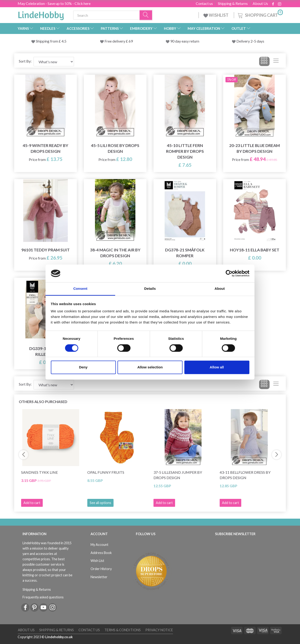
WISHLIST (216, 15)
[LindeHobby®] (41, 14)
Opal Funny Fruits (106, 472)
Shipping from (47, 41)
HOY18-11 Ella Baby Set (255, 250)
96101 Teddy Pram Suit (46, 250)
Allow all (217, 367)
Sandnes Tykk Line (39, 472)
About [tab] (220, 289)
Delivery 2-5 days (250, 41)
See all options (100, 503)
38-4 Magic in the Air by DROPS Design (115, 253)
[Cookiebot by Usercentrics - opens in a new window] (229, 273)
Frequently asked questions (43, 597)
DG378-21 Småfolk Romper (185, 253)
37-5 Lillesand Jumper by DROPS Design (178, 475)
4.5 (64, 41)
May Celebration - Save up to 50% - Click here (54, 3)
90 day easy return (185, 41)
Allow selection (150, 367)
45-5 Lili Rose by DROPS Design (115, 148)
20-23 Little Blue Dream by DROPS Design (254, 148)
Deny (83, 367)
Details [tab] (150, 289)
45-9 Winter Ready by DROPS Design (46, 148)
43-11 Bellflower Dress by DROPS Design (245, 475)
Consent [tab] (80, 289)
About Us (260, 3)
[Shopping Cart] (260, 15)
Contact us (204, 3)
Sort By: (25, 61)
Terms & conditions (123, 630)
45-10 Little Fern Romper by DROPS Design (185, 151)
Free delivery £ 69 (119, 41)
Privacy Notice (159, 630)
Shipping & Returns (233, 3)
